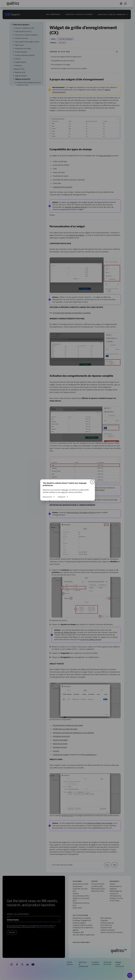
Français (62, 497)
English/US (47, 497)
